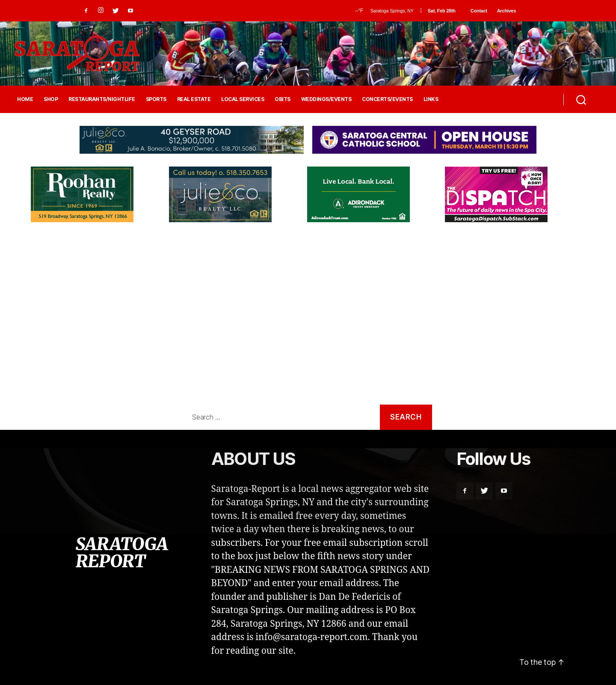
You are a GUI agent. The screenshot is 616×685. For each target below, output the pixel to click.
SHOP (51, 99)
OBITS (283, 99)
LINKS (431, 99)
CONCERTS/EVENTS (387, 99)
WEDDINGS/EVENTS (326, 99)
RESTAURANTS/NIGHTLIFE (102, 99)
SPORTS (156, 99)
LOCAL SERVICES (243, 99)
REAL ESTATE (194, 99)
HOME (25, 99)
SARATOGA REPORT (121, 553)
